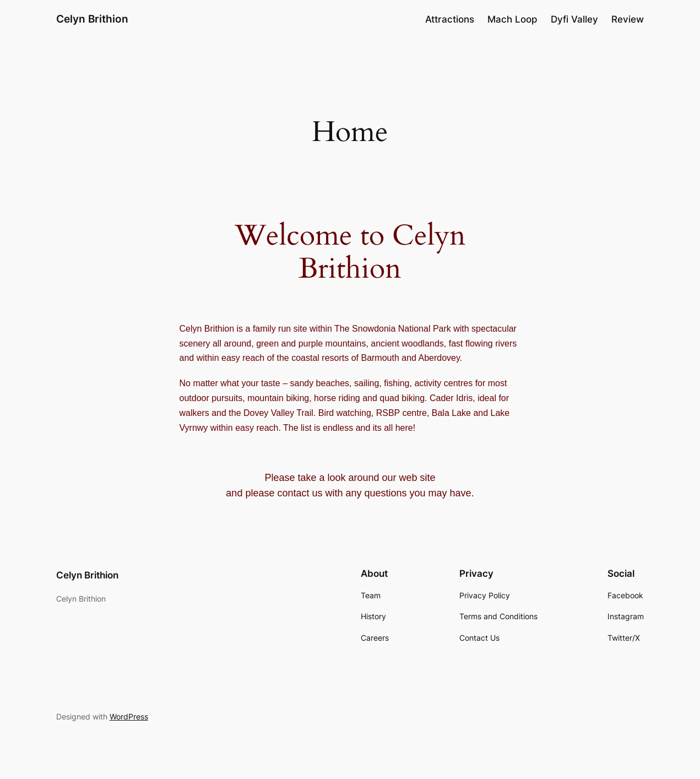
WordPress (129, 716)
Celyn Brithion (92, 19)
